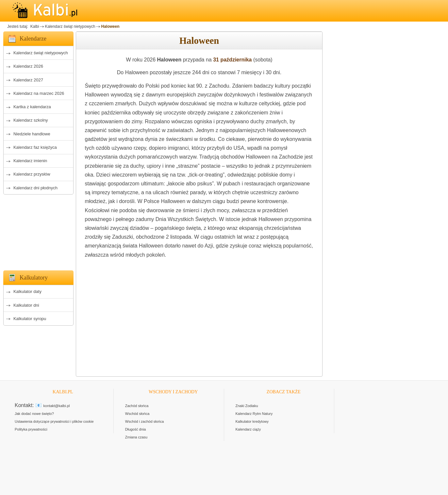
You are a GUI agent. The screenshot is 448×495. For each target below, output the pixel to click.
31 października (232, 60)
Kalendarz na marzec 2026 (39, 93)
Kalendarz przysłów (32, 174)
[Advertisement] (38, 230)
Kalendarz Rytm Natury (254, 414)
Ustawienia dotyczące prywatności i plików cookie (54, 421)
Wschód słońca (137, 414)
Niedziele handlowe (32, 134)
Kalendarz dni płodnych (35, 188)
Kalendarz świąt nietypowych (70, 26)
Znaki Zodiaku (247, 406)
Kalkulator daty (27, 291)
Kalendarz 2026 (28, 66)
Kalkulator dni (26, 305)
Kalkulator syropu (30, 319)
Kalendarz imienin (30, 161)
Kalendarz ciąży (248, 429)
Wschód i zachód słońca (145, 421)
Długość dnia (136, 429)
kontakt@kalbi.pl (57, 406)
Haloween (110, 26)
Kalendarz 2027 (28, 80)
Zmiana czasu (136, 437)
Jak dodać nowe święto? (34, 414)
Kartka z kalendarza (32, 107)
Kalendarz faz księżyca (35, 147)
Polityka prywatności (31, 429)
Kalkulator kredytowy (252, 421)
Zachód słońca (137, 406)
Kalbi (34, 26)
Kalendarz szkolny (31, 120)
